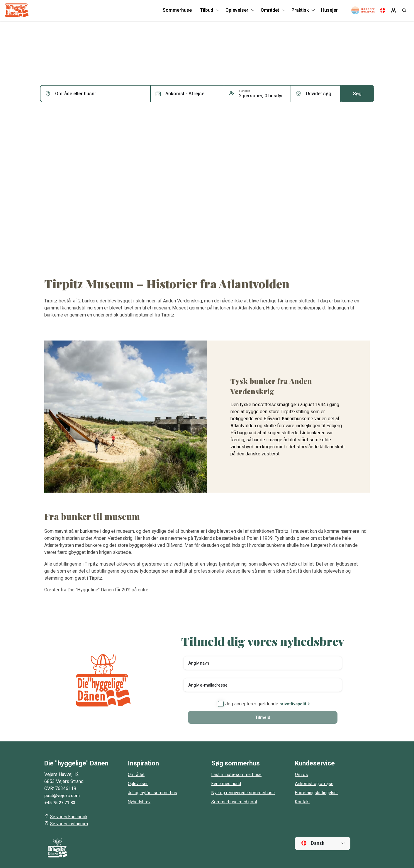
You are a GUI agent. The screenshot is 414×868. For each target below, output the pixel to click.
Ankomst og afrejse (315, 784)
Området (137, 775)
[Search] (404, 12)
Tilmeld (263, 718)
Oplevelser (139, 784)
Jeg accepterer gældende (264, 704)
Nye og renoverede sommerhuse (245, 793)
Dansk (313, 844)
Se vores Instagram (70, 824)
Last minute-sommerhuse (238, 775)
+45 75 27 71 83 (61, 803)
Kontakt (303, 802)
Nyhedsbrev (140, 802)
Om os (302, 775)
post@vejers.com (63, 796)
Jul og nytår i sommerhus (154, 793)
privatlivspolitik (295, 704)
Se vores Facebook (70, 817)
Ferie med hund (227, 784)
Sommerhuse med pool (235, 802)
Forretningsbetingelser (318, 793)
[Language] (383, 12)
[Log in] (393, 12)
